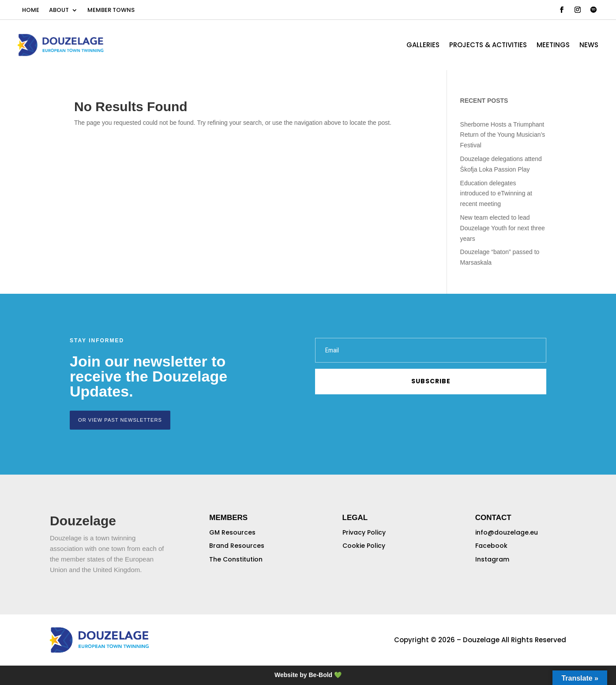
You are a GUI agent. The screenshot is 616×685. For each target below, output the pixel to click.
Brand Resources (237, 546)
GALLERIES (423, 46)
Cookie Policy (364, 546)
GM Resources (232, 532)
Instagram (492, 559)
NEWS (589, 46)
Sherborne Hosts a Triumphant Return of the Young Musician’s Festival (503, 135)
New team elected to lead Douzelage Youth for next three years (503, 228)
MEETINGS (553, 46)
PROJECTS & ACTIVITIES (488, 46)
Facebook (491, 546)
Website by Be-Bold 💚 (308, 675)
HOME (31, 11)
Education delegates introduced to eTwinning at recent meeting (496, 194)
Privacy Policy (364, 532)
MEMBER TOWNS (111, 11)
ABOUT (59, 11)
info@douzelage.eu (507, 532)
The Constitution (236, 559)
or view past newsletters (120, 420)
